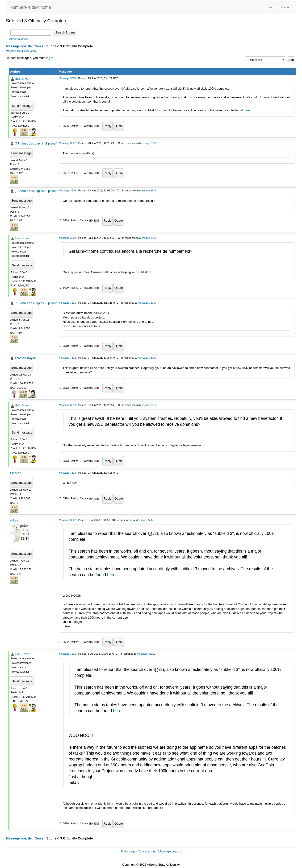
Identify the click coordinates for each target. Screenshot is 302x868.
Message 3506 (67, 78)
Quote (119, 126)
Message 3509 (67, 238)
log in (50, 58)
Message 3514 (67, 473)
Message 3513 (67, 405)
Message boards (19, 46)
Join (271, 7)
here (247, 110)
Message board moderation (21, 51)
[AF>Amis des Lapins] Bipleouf (36, 143)
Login (285, 7)
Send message (22, 106)
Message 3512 (67, 358)
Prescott (16, 473)
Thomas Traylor (25, 358)
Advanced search (19, 39)
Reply (107, 126)
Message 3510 (67, 303)
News (39, 46)
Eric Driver (23, 79)
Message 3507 (67, 143)
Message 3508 (67, 190)
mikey (14, 520)
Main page (128, 851)
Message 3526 (67, 654)
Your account (147, 851)
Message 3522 (67, 520)
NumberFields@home (30, 7)
